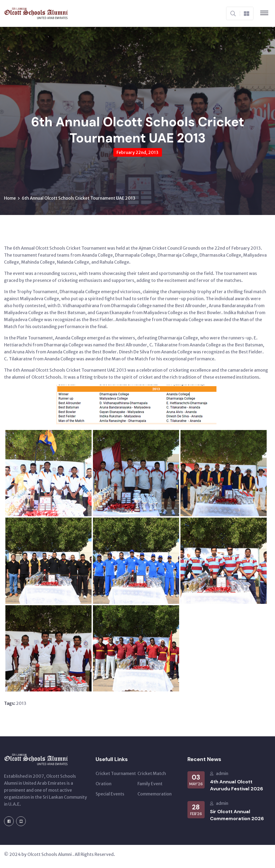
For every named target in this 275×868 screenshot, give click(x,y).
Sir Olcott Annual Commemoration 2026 (237, 815)
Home (10, 198)
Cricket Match (152, 773)
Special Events (110, 794)
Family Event (150, 784)
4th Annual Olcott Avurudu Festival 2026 (237, 785)
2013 (21, 703)
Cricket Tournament (116, 773)
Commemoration (155, 794)
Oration (104, 784)
